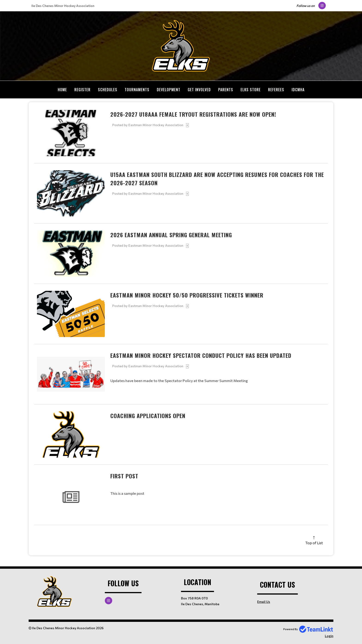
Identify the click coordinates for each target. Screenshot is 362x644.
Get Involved (199, 90)
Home (62, 90)
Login (329, 636)
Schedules (108, 90)
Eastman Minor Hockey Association (159, 125)
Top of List (314, 543)
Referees (276, 90)
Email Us (264, 602)
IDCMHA (298, 90)
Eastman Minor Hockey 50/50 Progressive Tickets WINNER (187, 295)
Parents (226, 90)
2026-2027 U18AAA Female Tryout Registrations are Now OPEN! (193, 114)
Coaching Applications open (148, 416)
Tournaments (137, 90)
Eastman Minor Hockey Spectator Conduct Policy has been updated (201, 355)
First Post (124, 476)
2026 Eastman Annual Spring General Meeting (171, 235)
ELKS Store (251, 90)
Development (169, 90)
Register (82, 90)
